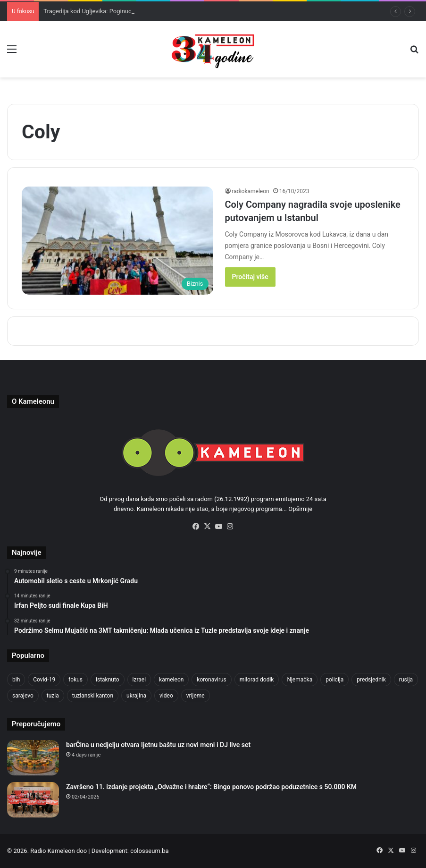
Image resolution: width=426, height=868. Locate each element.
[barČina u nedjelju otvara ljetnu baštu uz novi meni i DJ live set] (33, 758)
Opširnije (300, 509)
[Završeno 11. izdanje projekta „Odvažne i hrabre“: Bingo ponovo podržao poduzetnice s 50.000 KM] (33, 800)
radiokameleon (251, 191)
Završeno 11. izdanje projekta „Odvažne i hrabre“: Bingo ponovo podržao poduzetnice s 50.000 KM (211, 787)
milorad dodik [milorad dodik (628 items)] (257, 680)
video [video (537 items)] (166, 696)
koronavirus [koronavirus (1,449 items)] (211, 680)
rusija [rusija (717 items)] (406, 680)
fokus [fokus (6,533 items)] (75, 680)
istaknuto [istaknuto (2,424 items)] (108, 680)
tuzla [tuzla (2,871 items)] (53, 696)
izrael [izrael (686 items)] (139, 680)
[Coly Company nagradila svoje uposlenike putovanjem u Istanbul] (117, 241)
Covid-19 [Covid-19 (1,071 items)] (44, 680)
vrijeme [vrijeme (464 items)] (196, 696)
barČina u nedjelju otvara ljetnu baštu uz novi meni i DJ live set (158, 745)
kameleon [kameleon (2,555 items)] (171, 680)
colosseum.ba (149, 851)
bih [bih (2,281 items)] (16, 680)
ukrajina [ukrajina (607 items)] (136, 696)
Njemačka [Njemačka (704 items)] (300, 680)
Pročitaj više (250, 277)
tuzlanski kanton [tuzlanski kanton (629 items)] (93, 696)
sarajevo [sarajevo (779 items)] (23, 696)
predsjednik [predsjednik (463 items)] (371, 680)
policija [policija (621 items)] (334, 680)
